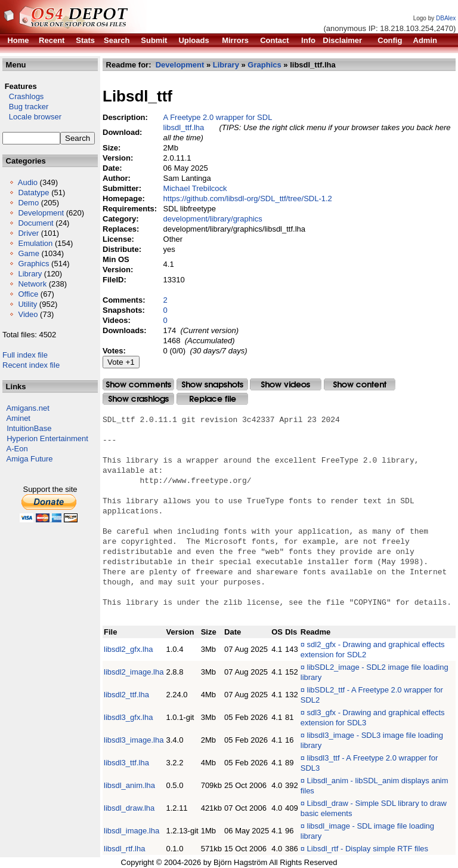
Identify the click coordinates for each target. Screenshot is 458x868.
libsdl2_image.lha (134, 672)
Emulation (35, 243)
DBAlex (446, 18)
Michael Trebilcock (195, 188)
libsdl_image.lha (131, 831)
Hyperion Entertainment (47, 438)
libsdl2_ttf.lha (126, 695)
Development (41, 213)
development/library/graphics (213, 219)
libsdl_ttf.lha (184, 127)
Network (32, 284)
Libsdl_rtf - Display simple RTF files (368, 849)
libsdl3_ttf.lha (126, 763)
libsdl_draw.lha (129, 808)
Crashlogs (23, 96)
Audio (28, 182)
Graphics (33, 264)
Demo (28, 203)
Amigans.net (28, 408)
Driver (28, 233)
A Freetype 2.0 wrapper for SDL (218, 117)
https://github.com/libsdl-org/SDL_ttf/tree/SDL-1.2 (248, 198)
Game (28, 253)
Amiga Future (30, 459)
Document (35, 223)
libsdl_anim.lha (129, 785)
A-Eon (17, 449)
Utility (27, 304)
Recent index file (31, 365)
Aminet (18, 418)
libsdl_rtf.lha (124, 849)
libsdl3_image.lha (134, 740)
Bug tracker (25, 107)
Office (28, 294)
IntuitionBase (29, 428)
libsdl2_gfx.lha (128, 649)
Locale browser (32, 117)
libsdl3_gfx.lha (128, 717)
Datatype (33, 193)
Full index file (25, 355)
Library (30, 274)
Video (28, 314)
